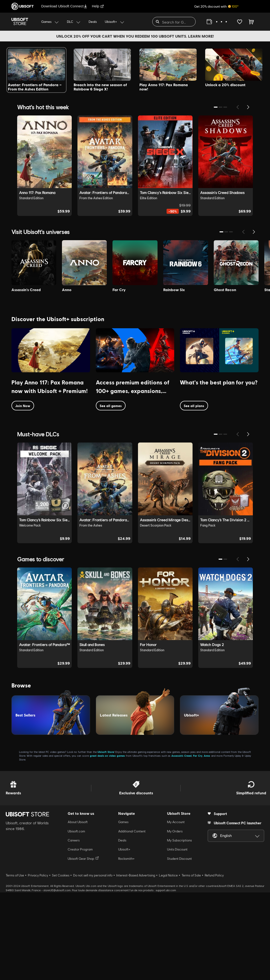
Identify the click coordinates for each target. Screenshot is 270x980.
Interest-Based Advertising (136, 963)
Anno (207, 843)
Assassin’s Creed (181, 843)
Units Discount (177, 937)
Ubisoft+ (124, 937)
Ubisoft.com (76, 919)
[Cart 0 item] (251, 22)
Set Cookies (61, 963)
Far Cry (198, 843)
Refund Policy (214, 963)
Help (98, 6)
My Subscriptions (179, 928)
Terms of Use (15, 963)
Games (123, 910)
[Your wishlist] (240, 22)
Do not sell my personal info (93, 963)
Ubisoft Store (106, 840)
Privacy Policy (38, 963)
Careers (74, 928)
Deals (122, 928)
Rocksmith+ (126, 946)
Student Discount (179, 946)
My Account (176, 910)
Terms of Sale (191, 963)
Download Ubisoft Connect (64, 6)
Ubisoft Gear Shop (83, 946)
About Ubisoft (78, 910)
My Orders (175, 919)
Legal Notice (168, 963)
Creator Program (80, 937)
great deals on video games (107, 843)
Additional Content (132, 919)
